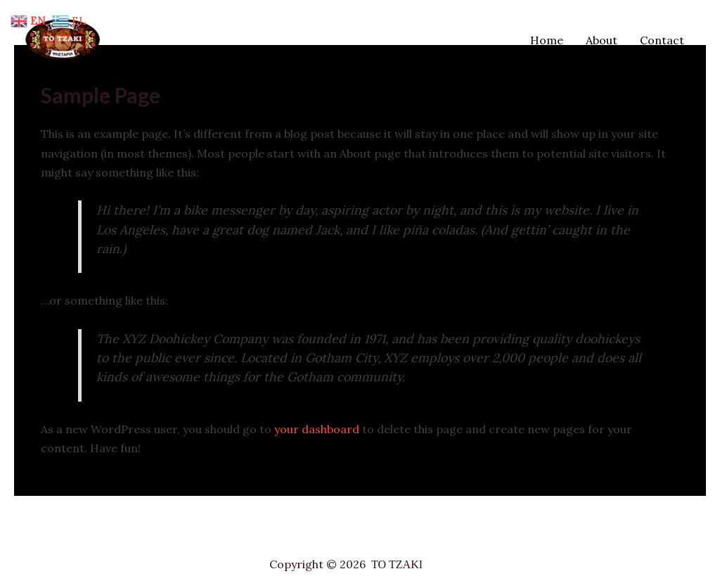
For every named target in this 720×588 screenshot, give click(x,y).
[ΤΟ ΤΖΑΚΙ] (67, 39)
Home (547, 40)
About (602, 40)
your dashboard (317, 429)
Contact (662, 40)
